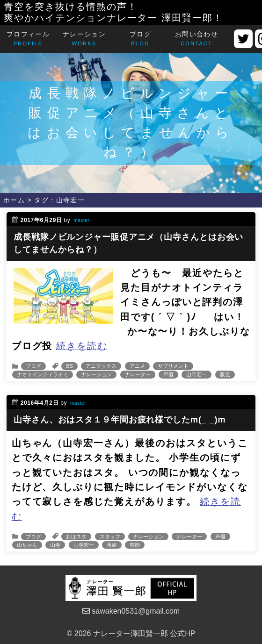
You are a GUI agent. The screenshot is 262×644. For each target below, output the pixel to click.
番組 (112, 545)
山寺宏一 (196, 374)
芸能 (135, 545)
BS (69, 366)
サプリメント (173, 366)
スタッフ (110, 537)
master (81, 220)
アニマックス (101, 366)
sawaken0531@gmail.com (131, 611)
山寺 (55, 545)
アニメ (137, 366)
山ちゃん (27, 545)
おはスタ (76, 537)
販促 (225, 374)
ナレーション (96, 374)
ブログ (33, 366)
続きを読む (82, 346)
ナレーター (138, 374)
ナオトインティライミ (43, 374)
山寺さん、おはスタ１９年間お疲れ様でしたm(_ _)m (120, 420)
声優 (168, 374)
